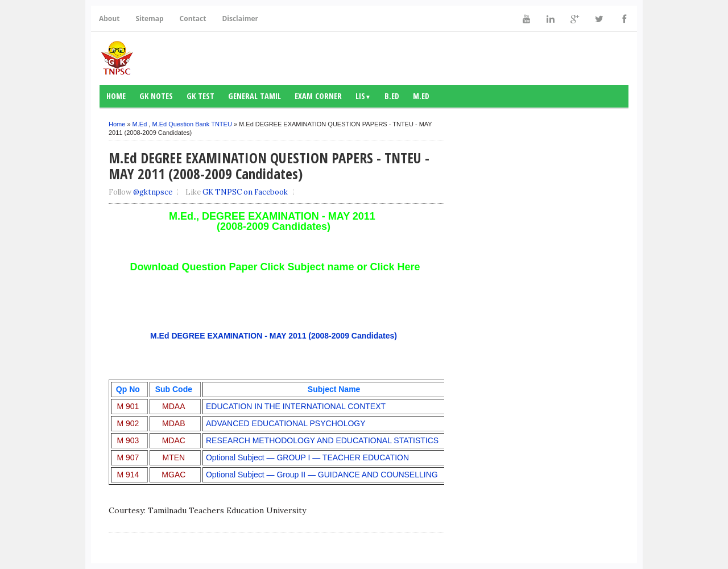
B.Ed (392, 96)
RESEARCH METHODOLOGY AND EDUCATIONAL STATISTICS (322, 440)
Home (116, 96)
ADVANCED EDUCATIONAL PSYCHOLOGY (286, 423)
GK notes (156, 96)
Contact (193, 18)
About (109, 18)
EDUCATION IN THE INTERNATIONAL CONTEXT (296, 406)
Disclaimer (240, 18)
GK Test (200, 96)
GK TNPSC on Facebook (245, 192)
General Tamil (255, 96)
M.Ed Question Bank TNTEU (192, 124)
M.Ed (421, 96)
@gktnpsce (153, 192)
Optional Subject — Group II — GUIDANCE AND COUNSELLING (322, 475)
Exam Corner (318, 96)
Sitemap (149, 18)
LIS (363, 96)
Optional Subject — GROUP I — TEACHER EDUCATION (307, 457)
